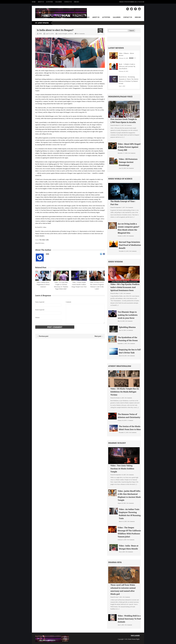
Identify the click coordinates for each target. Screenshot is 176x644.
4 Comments (130, 330)
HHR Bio (76, 2)
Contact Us (68, 2)
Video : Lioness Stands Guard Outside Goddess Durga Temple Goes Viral (79, 285)
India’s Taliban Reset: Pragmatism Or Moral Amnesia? (43, 285)
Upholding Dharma (127, 327)
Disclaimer (135, 636)
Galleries (58, 2)
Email (40, 310)
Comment (68, 302)
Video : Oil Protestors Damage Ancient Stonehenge (128, 162)
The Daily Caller (44, 240)
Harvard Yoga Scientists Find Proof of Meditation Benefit (130, 245)
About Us (41, 2)
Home (34, 2)
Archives (70, 34)
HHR (47, 254)
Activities (50, 2)
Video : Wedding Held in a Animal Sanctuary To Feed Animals (129, 619)
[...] (123, 137)
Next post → (99, 336)
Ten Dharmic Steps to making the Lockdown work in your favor (128, 315)
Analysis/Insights (63, 34)
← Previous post (43, 336)
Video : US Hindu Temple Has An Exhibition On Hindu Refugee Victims (125, 392)
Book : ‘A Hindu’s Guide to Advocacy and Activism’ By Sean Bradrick (127, 66)
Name (40, 302)
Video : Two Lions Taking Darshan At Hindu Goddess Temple (122, 469)
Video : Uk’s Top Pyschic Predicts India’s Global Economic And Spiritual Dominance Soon (125, 287)
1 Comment (130, 420)
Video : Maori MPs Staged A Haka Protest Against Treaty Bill (129, 147)
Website (37, 318)
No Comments (81, 34)
